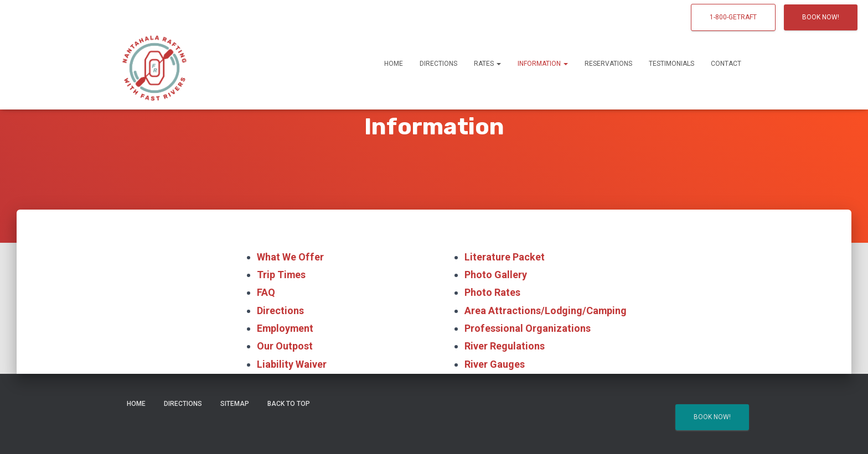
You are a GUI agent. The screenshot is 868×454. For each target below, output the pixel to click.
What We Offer (290, 257)
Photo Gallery (496, 275)
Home (394, 64)
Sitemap (235, 404)
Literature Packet (505, 257)
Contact (726, 64)
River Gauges (495, 364)
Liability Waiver (292, 364)
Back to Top (289, 404)
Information (543, 64)
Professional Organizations (527, 328)
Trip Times (281, 275)
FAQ (266, 293)
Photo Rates (492, 293)
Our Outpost (285, 346)
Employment (286, 328)
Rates (487, 64)
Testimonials (671, 64)
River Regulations (505, 346)
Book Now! (821, 17)
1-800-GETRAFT (733, 17)
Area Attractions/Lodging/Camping (546, 311)
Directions (438, 64)
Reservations (608, 64)
